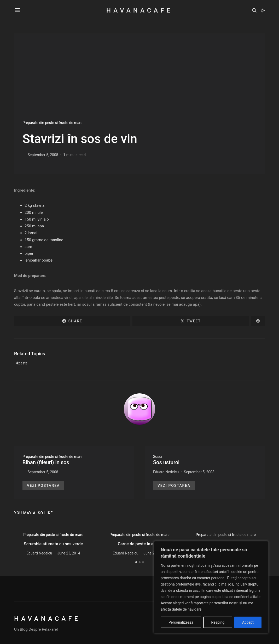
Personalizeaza (181, 622)
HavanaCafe (140, 10)
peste (23, 363)
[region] (211, 587)
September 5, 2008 (43, 155)
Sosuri (158, 457)
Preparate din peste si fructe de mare (52, 123)
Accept (248, 622)
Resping (218, 622)
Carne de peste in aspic (140, 544)
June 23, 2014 (69, 553)
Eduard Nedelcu (166, 472)
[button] (263, 10)
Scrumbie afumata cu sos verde (53, 544)
